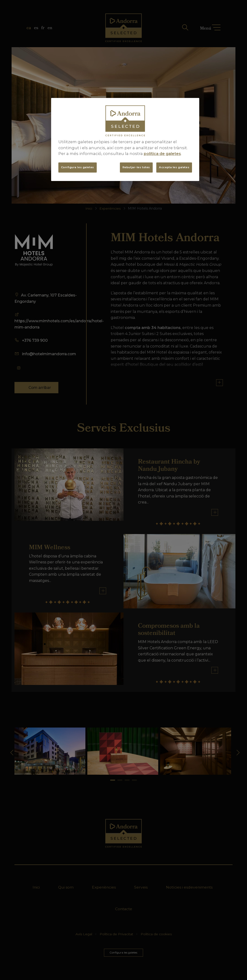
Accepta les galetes (174, 167)
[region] (125, 139)
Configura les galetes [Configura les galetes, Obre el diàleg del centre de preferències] (78, 167)
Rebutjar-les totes (136, 167)
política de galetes (162, 154)
